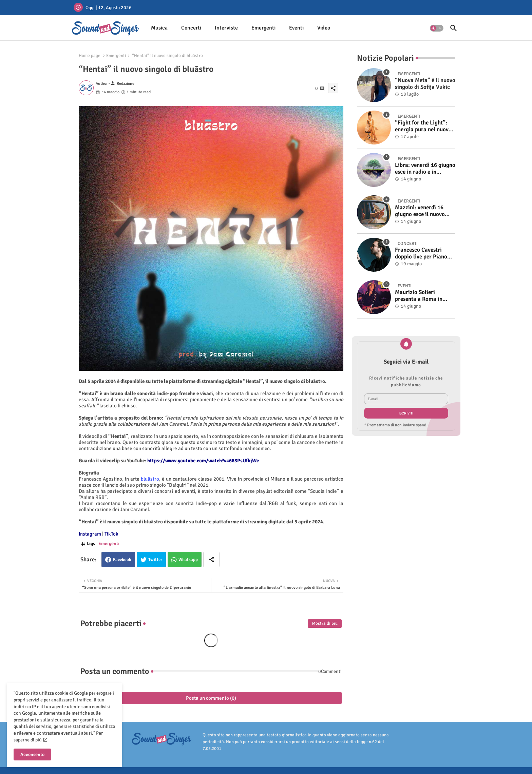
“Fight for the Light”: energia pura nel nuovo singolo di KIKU (423, 126)
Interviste (226, 28)
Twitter (155, 560)
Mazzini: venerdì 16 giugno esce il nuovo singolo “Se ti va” (420, 211)
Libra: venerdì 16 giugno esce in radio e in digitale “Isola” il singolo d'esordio (425, 169)
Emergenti (263, 28)
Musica (159, 28)
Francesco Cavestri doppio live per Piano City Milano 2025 (421, 254)
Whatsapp (188, 560)
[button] (437, 28)
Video (324, 28)
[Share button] (211, 559)
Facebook (122, 560)
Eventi (296, 28)
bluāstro (150, 479)
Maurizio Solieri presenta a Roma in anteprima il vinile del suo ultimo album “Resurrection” (422, 296)
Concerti (191, 28)
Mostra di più (325, 623)
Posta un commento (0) (211, 698)
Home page (90, 56)
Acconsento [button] (32, 754)
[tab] (159, 28)
